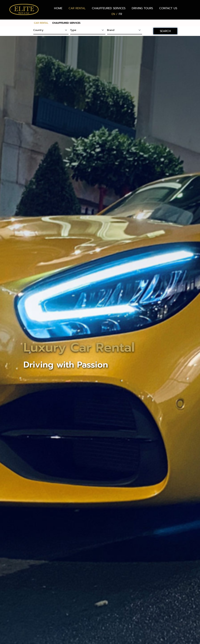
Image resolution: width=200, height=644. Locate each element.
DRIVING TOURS (142, 8)
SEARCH (165, 31)
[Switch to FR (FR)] (120, 14)
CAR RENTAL (77, 8)
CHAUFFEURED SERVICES (109, 8)
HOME (58, 8)
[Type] (88, 30)
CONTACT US (168, 8)
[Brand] (125, 30)
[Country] (51, 30)
